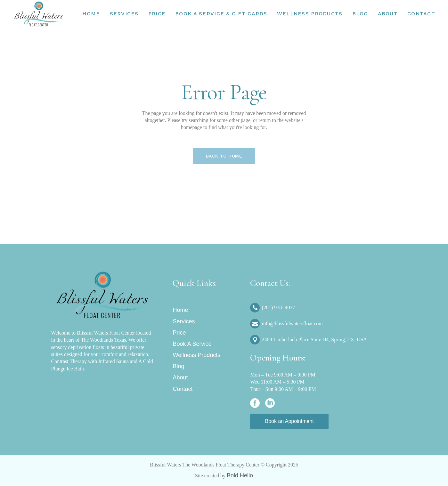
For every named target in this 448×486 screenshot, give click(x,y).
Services (184, 321)
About (180, 377)
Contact (183, 389)
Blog (178, 366)
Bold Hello (240, 475)
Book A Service (192, 344)
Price (179, 333)
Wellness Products (196, 355)
